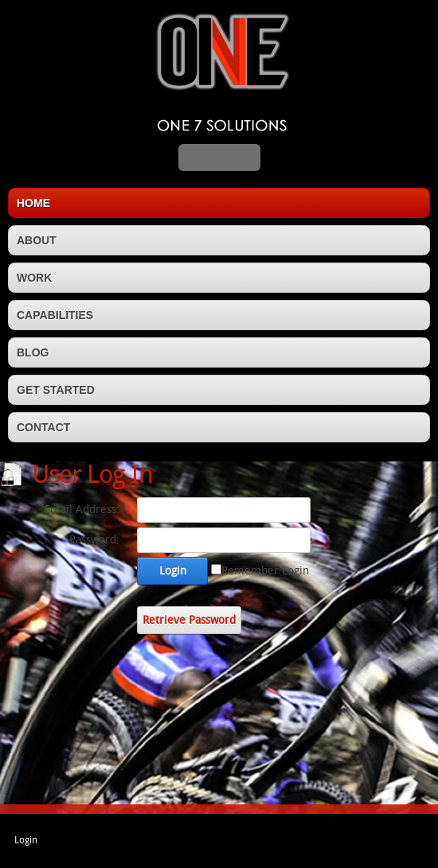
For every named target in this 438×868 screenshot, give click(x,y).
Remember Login (265, 571)
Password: (94, 540)
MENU (219, 158)
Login (173, 571)
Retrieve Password (189, 620)
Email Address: (82, 510)
